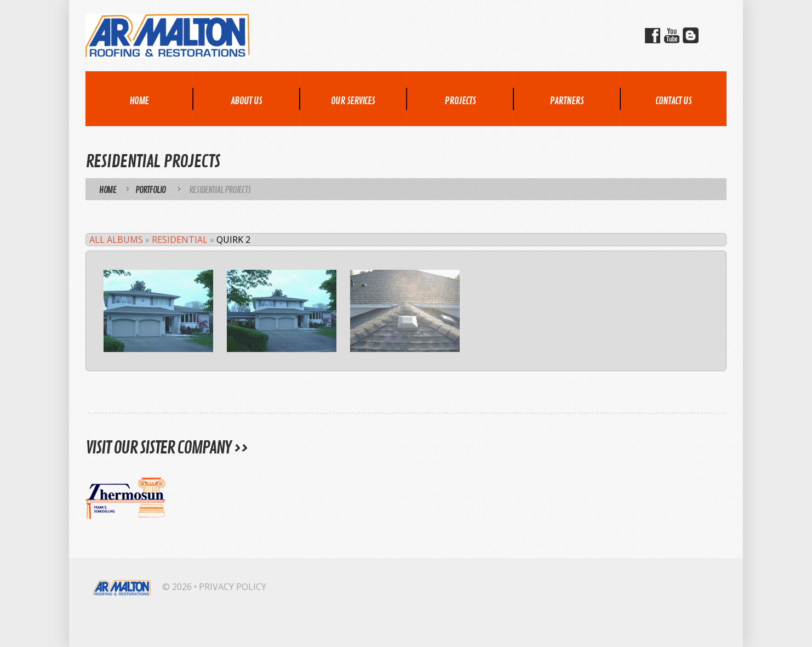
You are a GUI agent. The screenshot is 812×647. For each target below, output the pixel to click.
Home (139, 101)
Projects (460, 101)
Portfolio (150, 190)
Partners (567, 101)
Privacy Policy (233, 587)
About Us (246, 101)
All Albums (116, 240)
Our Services (353, 101)
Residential (180, 240)
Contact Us (673, 101)
